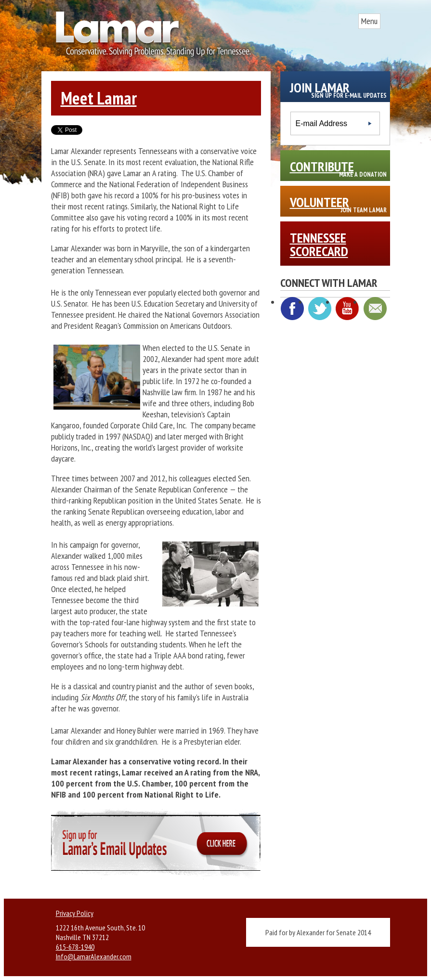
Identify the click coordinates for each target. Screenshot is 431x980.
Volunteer (338, 204)
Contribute (338, 168)
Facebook (292, 309)
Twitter (320, 309)
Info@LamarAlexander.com (94, 956)
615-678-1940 (75, 947)
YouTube (347, 309)
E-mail (375, 309)
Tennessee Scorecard (319, 244)
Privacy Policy (75, 913)
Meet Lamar (99, 98)
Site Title (150, 38)
